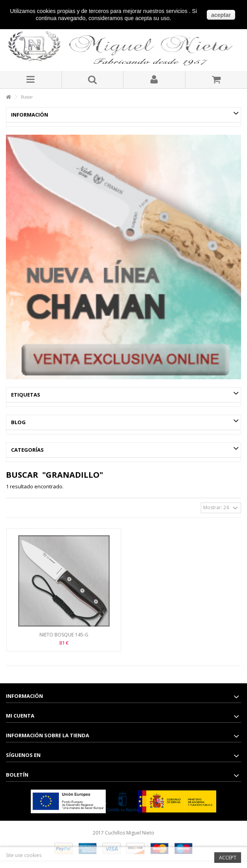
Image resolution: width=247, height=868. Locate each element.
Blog (18, 422)
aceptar (221, 15)
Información (30, 115)
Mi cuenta (20, 716)
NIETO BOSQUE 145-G (64, 635)
